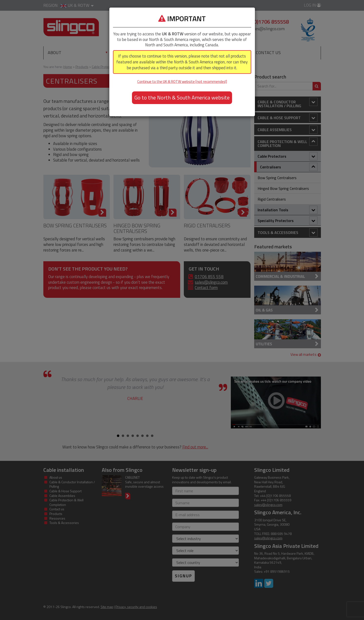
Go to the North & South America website (182, 97)
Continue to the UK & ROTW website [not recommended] (182, 82)
